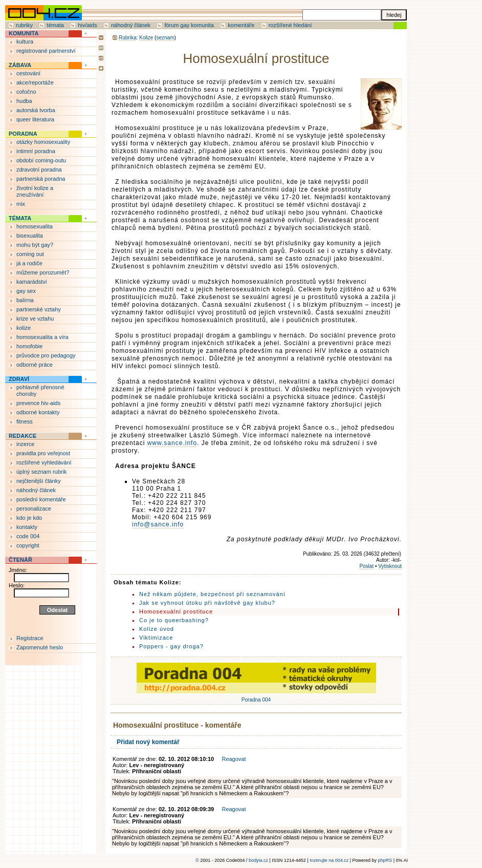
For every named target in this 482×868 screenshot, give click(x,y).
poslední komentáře (41, 499)
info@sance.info (158, 524)
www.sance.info (172, 443)
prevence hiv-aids (38, 403)
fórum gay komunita (189, 25)
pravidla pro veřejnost (43, 453)
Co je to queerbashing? (174, 620)
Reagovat (234, 759)
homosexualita (35, 226)
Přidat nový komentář (148, 742)
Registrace (30, 638)
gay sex (26, 291)
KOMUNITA (24, 33)
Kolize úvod (157, 629)
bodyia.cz (258, 860)
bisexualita (30, 236)
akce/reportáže (35, 82)
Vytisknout (390, 566)
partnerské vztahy (39, 309)
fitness (25, 421)
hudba (24, 101)
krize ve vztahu (35, 319)
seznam (165, 38)
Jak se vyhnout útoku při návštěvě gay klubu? (207, 603)
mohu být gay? (35, 245)
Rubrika (127, 38)
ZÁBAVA (20, 65)
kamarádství (32, 282)
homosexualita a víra (42, 337)
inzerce (25, 444)
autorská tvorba (36, 110)
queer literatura (35, 119)
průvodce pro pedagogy (46, 355)
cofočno (26, 92)
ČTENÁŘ (20, 560)
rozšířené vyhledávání (44, 462)
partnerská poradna (41, 179)
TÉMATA (20, 218)
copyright (28, 545)
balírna (25, 300)
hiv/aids (87, 25)
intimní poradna (36, 151)
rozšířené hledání (290, 25)
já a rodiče (29, 263)
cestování (28, 73)
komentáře (241, 25)
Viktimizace (156, 638)
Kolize (146, 38)
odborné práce (35, 365)
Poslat (366, 566)
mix (21, 204)
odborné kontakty (38, 412)
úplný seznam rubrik (41, 472)
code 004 (28, 536)
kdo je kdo (29, 518)
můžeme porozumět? (43, 272)
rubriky (24, 25)
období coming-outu (41, 160)
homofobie (29, 346)
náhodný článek (131, 25)
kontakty (27, 527)
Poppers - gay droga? (171, 646)
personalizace (34, 509)
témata (55, 25)
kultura (25, 41)
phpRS (385, 860)
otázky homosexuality (43, 142)
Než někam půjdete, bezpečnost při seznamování (212, 594)
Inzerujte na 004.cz (329, 860)
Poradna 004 (256, 697)
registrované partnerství (46, 51)
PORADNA (23, 134)
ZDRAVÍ (19, 379)
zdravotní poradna (39, 170)
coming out (30, 254)
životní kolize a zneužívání (35, 191)
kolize (24, 328)
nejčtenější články (39, 481)
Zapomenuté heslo (40, 647)
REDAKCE (23, 436)
